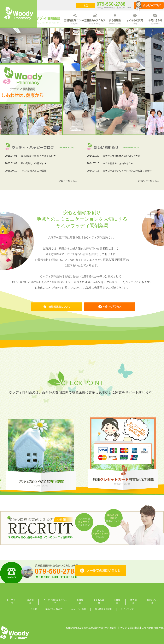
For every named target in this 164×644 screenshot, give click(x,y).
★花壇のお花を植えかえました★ (38, 156)
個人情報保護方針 (103, 609)
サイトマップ (127, 609)
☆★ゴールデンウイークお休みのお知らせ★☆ (127, 171)
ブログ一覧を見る (68, 181)
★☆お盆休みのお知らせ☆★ (118, 163)
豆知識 (34, 609)
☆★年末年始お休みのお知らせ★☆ (121, 156)
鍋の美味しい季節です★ (34, 163)
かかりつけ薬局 (79, 609)
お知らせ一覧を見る (149, 181)
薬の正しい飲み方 (54, 609)
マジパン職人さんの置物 (34, 171)
